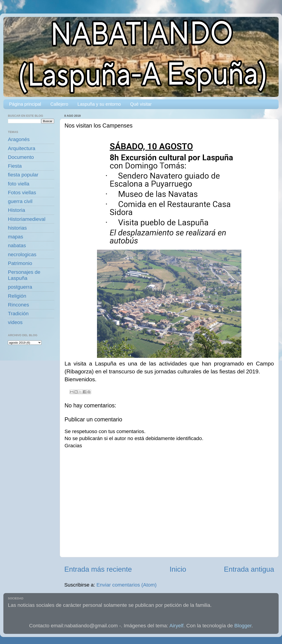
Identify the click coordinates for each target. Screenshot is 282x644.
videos (15, 322)
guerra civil (20, 201)
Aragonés (19, 139)
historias (17, 228)
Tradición (18, 314)
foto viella (19, 184)
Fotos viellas (22, 193)
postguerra (20, 287)
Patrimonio (20, 263)
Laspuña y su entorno (99, 104)
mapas (16, 237)
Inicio (178, 569)
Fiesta (15, 166)
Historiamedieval (27, 219)
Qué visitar (141, 104)
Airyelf (177, 626)
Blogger (243, 626)
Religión (17, 296)
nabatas (17, 245)
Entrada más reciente (98, 569)
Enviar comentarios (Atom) (127, 585)
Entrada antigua (249, 569)
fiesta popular (23, 175)
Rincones (18, 305)
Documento (21, 157)
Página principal (25, 104)
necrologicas (22, 255)
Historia (16, 210)
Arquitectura (22, 148)
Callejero (59, 104)
